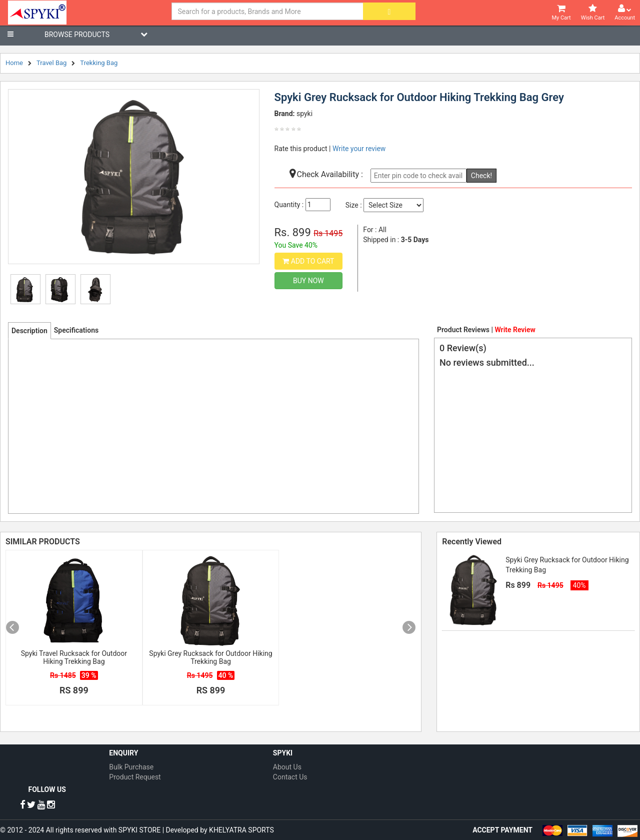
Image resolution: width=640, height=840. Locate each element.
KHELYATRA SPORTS (241, 830)
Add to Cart (308, 261)
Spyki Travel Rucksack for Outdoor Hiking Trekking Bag (74, 657)
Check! (481, 176)
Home (14, 63)
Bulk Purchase (131, 767)
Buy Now (308, 281)
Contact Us (290, 777)
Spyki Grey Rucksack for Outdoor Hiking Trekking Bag (210, 657)
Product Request (135, 777)
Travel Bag (51, 63)
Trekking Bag (99, 63)
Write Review (515, 330)
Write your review (359, 149)
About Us (287, 767)
